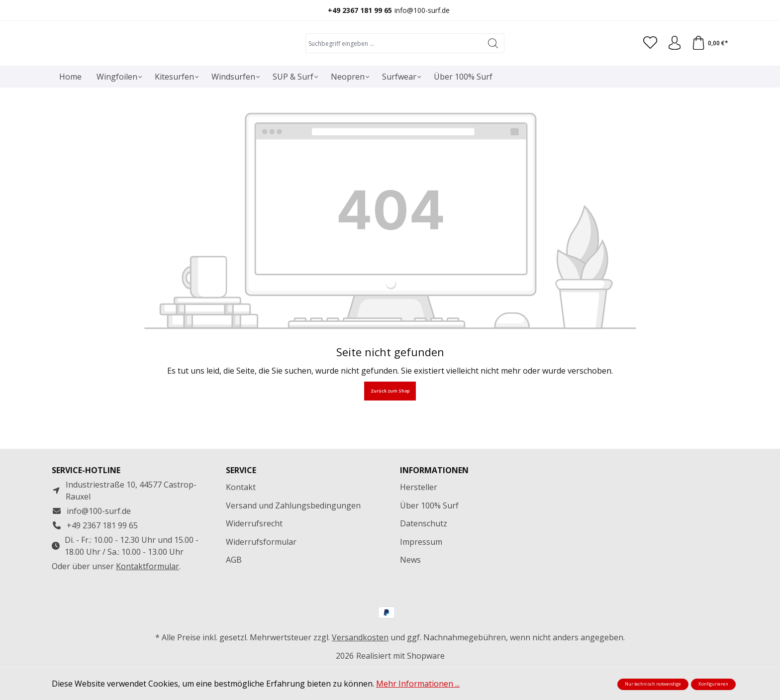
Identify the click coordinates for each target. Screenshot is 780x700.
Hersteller (419, 520)
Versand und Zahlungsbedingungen (293, 538)
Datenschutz (424, 556)
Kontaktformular (147, 599)
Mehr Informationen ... (418, 684)
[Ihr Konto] (673, 66)
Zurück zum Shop (390, 437)
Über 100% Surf (429, 538)
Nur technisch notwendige (653, 684)
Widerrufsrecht (254, 556)
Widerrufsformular (261, 575)
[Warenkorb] (709, 66)
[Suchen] (492, 66)
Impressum (421, 575)
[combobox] (392, 66)
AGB (234, 593)
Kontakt (241, 520)
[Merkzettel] (648, 66)
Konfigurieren (713, 684)
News (410, 593)
